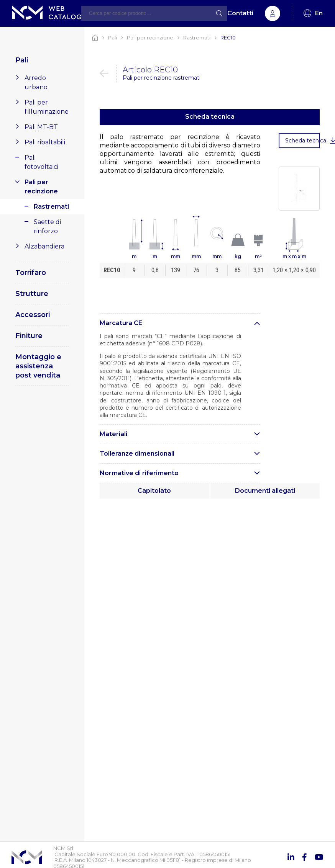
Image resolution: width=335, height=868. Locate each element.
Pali (22, 60)
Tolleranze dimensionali (137, 454)
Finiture (29, 336)
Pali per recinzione (41, 187)
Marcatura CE (121, 323)
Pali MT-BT (41, 127)
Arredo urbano (36, 83)
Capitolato (154, 491)
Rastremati (51, 207)
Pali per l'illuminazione (47, 107)
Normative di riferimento (139, 473)
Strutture (32, 294)
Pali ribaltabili (45, 142)
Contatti (240, 13)
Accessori (33, 315)
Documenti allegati (265, 491)
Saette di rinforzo (47, 226)
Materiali (113, 434)
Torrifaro (31, 273)
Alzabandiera (44, 246)
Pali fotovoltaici (41, 162)
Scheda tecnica (210, 117)
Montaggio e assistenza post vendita (38, 366)
